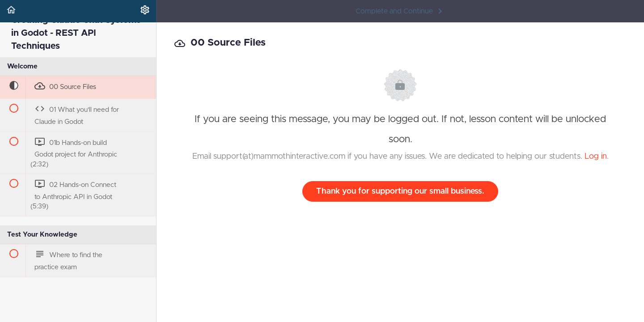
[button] (11, 11)
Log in (596, 157)
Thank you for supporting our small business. (400, 191)
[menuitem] (145, 11)
